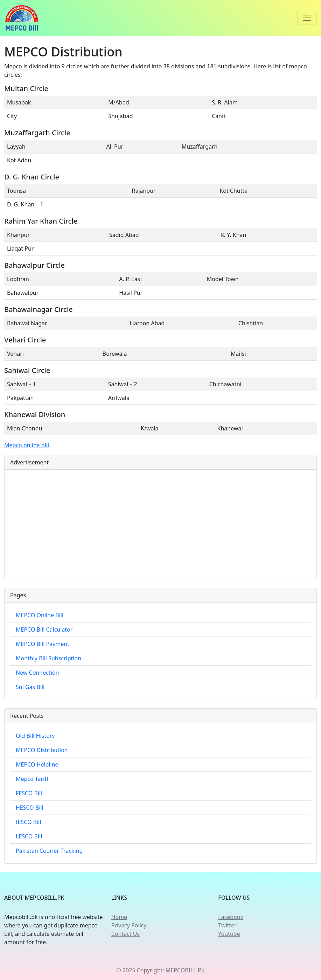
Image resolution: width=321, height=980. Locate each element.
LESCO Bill (29, 836)
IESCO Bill (28, 822)
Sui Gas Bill (30, 687)
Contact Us (125, 934)
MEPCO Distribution (42, 750)
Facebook (231, 917)
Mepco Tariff (32, 779)
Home (119, 917)
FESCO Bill (29, 793)
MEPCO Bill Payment (43, 644)
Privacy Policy (129, 925)
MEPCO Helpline (37, 764)
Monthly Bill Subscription (48, 658)
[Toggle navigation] (307, 18)
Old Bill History (35, 736)
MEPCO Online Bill (40, 615)
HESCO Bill (30, 808)
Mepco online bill (27, 445)
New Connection (37, 673)
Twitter (227, 925)
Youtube (229, 934)
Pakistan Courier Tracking (49, 851)
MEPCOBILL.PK (185, 970)
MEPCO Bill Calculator (44, 629)
